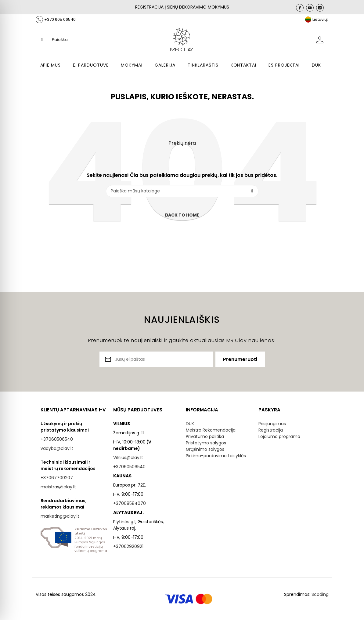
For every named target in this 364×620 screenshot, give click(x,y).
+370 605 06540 (60, 19)
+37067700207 (57, 478)
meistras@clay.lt (58, 487)
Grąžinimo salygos (205, 449)
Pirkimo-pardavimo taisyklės (216, 456)
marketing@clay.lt (60, 516)
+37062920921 (128, 546)
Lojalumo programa (279, 436)
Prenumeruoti (240, 359)
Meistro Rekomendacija (211, 430)
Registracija (271, 430)
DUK (190, 424)
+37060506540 (57, 439)
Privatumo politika (205, 436)
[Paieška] (182, 191)
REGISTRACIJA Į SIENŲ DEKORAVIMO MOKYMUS (182, 7)
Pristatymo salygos (206, 443)
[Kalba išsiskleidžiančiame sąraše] (317, 20)
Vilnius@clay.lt (128, 458)
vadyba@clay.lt (57, 448)
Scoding (320, 594)
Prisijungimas (272, 424)
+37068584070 (130, 503)
